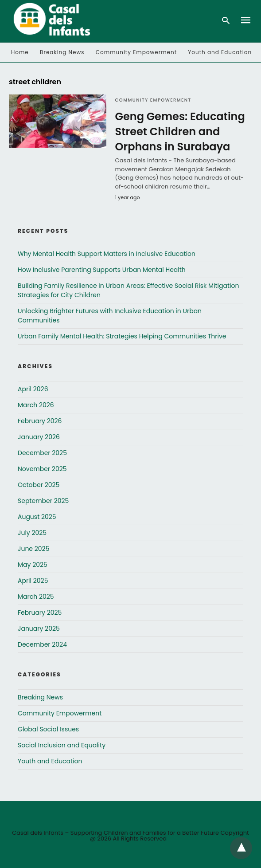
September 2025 (43, 501)
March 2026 (36, 405)
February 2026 (40, 421)
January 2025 (39, 628)
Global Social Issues (48, 729)
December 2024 (42, 644)
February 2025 (40, 613)
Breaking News (62, 52)
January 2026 (39, 437)
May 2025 (33, 565)
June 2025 (33, 549)
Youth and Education (220, 52)
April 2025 (33, 581)
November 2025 (42, 469)
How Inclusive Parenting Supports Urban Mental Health (102, 270)
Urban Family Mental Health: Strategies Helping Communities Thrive (122, 336)
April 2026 (33, 389)
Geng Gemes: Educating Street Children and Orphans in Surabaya (180, 131)
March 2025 (36, 597)
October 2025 (39, 485)
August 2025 (37, 517)
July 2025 (32, 533)
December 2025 (42, 453)
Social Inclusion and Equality (62, 745)
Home (20, 52)
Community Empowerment (136, 52)
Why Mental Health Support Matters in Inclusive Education (107, 254)
